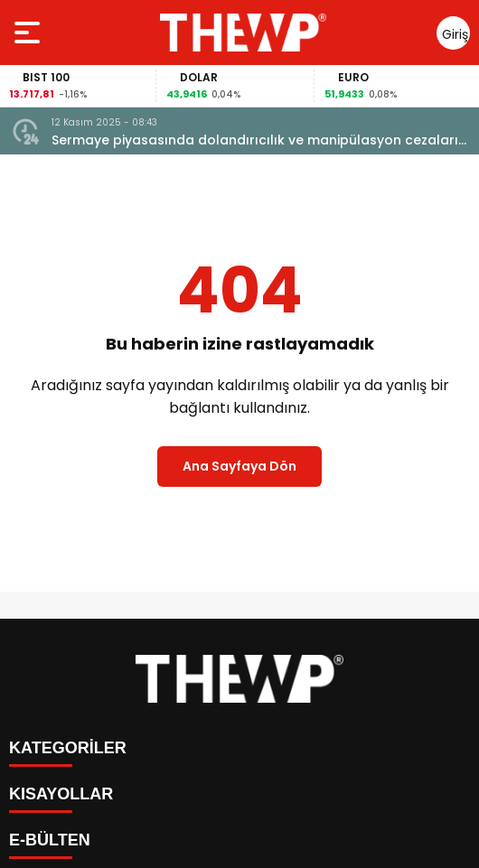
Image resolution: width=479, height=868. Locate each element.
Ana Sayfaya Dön (239, 466)
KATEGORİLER (68, 748)
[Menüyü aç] (29, 33)
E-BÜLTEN (50, 840)
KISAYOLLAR (61, 794)
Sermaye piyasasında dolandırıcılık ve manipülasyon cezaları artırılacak (255, 140)
